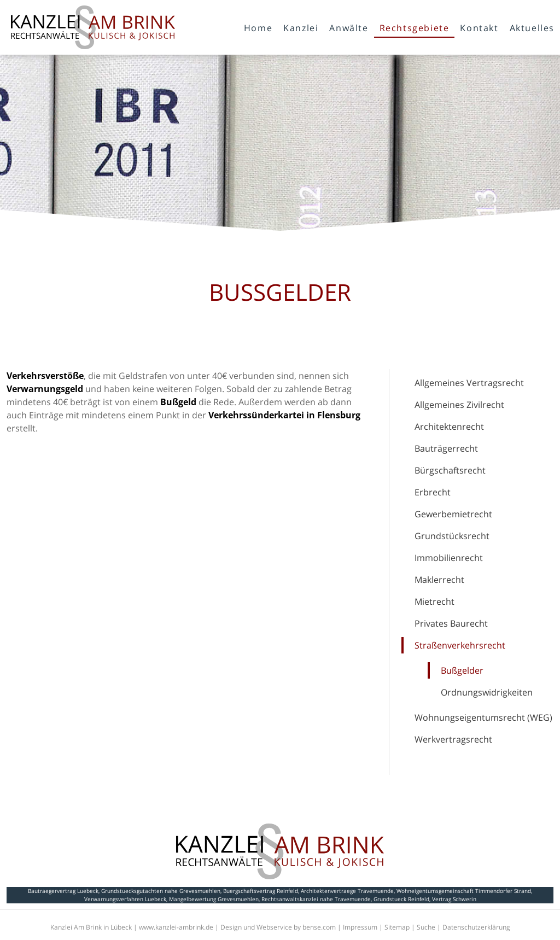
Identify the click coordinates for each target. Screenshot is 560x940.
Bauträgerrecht (446, 448)
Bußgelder (462, 670)
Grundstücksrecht (452, 536)
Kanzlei (301, 28)
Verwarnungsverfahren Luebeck (125, 899)
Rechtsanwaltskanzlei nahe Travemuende (316, 899)
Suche (426, 927)
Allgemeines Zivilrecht (459, 405)
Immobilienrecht (449, 558)
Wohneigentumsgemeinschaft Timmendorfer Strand (464, 891)
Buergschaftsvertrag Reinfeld (261, 891)
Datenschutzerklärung (476, 927)
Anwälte (349, 28)
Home (258, 28)
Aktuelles (532, 28)
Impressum (360, 927)
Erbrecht (433, 492)
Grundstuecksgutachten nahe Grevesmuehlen (161, 891)
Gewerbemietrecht (453, 514)
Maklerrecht (439, 580)
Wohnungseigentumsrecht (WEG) (483, 717)
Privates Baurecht (451, 623)
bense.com (319, 927)
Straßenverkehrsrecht (460, 645)
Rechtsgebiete (415, 28)
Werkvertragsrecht (453, 739)
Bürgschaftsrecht (450, 470)
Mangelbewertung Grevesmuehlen (214, 899)
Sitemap (397, 927)
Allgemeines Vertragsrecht (469, 383)
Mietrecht (434, 602)
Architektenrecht (449, 427)
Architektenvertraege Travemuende (347, 891)
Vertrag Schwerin (454, 899)
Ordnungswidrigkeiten (487, 692)
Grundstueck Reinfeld (401, 899)
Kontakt (479, 28)
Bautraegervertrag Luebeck (63, 891)
